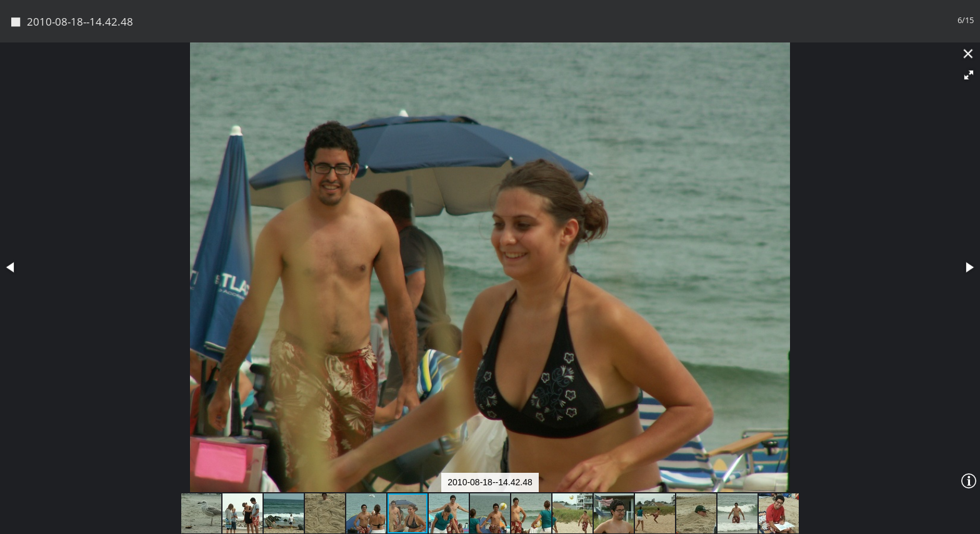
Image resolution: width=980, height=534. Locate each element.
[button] (969, 75)
